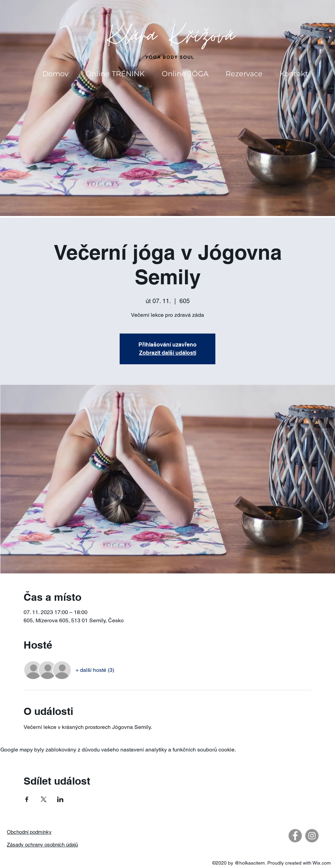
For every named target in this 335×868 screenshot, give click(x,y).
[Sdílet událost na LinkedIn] (60, 799)
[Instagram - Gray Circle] (312, 836)
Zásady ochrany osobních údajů (42, 845)
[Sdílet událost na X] (44, 799)
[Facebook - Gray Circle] (295, 836)
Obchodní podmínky (29, 832)
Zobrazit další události (168, 353)
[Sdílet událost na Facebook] (27, 799)
